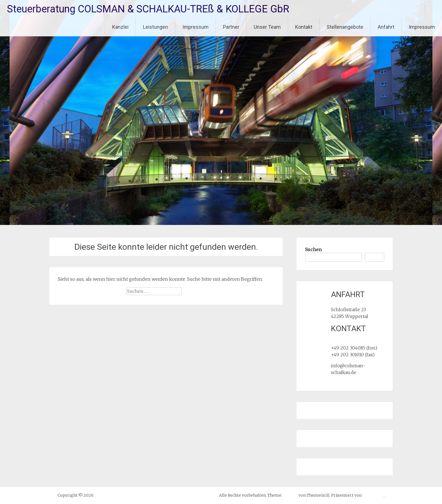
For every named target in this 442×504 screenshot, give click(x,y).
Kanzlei (120, 27)
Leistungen (155, 27)
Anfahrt (386, 27)
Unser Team (267, 27)
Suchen (313, 249)
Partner (231, 27)
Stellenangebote (345, 27)
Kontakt (304, 27)
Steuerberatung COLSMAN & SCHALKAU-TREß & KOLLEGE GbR (148, 9)
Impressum (195, 27)
